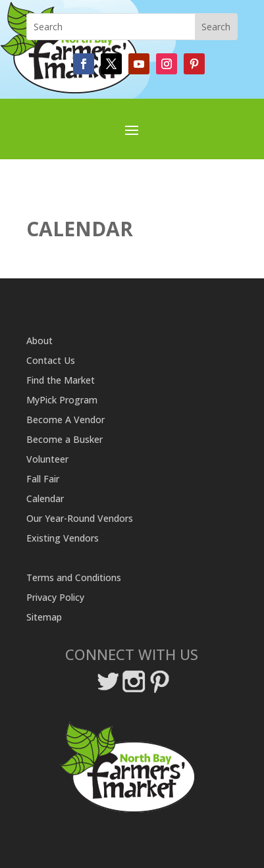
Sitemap (44, 618)
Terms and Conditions (74, 578)
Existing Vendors (63, 539)
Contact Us (51, 361)
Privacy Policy (55, 598)
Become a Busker (65, 440)
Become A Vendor (66, 421)
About (40, 342)
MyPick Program (62, 401)
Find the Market (61, 381)
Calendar (45, 499)
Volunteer (47, 460)
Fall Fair (43, 480)
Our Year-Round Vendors (80, 519)
